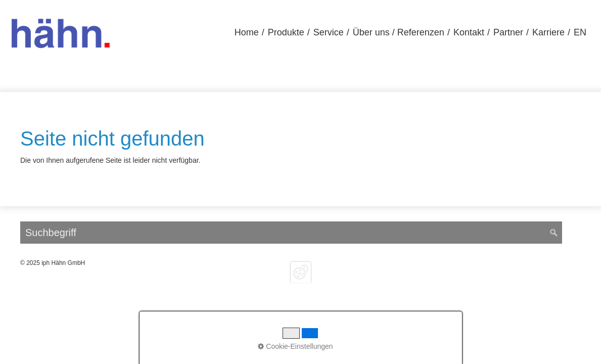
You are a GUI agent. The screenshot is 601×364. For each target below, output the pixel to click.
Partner (508, 32)
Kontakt (469, 32)
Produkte (286, 32)
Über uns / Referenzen (399, 32)
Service (329, 32)
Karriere (548, 32)
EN (580, 32)
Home (247, 32)
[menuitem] (247, 33)
